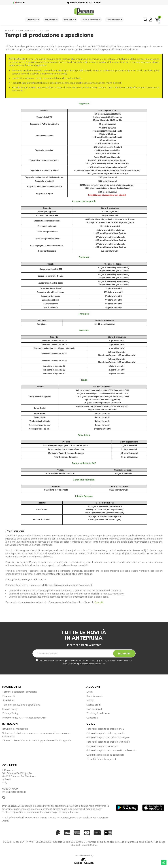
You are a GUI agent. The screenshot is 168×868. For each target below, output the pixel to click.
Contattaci (92, 718)
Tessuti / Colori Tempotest (101, 759)
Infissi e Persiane (84, 496)
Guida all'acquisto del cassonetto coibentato (111, 750)
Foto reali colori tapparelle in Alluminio (108, 742)
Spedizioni (8, 700)
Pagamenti (9, 696)
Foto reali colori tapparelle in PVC (105, 729)
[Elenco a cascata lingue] (19, 3)
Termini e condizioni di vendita (20, 692)
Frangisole (84, 314)
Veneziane (84, 330)
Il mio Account (94, 696)
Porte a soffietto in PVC (84, 463)
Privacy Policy (10, 713)
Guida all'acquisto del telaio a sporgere (108, 737)
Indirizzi (91, 700)
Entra (89, 692)
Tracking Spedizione (98, 713)
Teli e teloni (84, 435)
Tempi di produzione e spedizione (21, 705)
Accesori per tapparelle (84, 201)
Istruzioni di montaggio (15, 729)
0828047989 (10, 789)
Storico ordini (94, 705)
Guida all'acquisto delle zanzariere (105, 755)
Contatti (99, 602)
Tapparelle (84, 104)
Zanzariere (84, 257)
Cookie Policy (10, 709)
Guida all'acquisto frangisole (102, 746)
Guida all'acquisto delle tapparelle (105, 733)
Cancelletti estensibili (84, 480)
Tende (84, 380)
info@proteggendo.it (14, 792)
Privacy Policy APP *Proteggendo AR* (24, 718)
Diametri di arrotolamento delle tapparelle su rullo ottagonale (37, 740)
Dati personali (94, 709)
